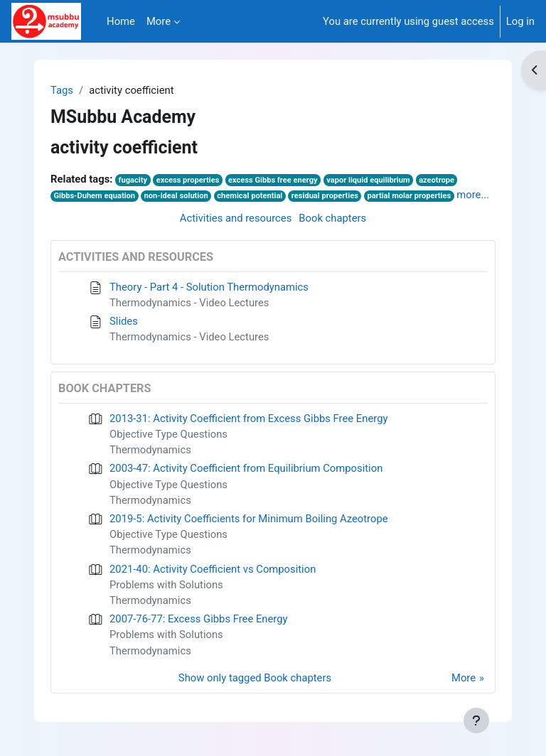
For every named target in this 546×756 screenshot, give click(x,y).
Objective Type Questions (168, 434)
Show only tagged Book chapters (255, 678)
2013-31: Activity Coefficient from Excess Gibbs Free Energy (248, 418)
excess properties (188, 180)
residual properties (325, 196)
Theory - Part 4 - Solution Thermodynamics (209, 287)
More (464, 678)
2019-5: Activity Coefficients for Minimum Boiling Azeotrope (249, 519)
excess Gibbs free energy (273, 180)
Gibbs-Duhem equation (94, 196)
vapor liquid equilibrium (368, 180)
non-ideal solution (176, 196)
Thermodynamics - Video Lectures (189, 303)
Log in (520, 21)
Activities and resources (236, 218)
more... (473, 195)
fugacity (133, 180)
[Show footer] (476, 720)
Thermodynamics (150, 450)
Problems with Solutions (166, 585)
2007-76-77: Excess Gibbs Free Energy (199, 619)
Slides (124, 321)
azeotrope (437, 180)
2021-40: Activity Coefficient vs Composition (213, 569)
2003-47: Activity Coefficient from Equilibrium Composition (246, 468)
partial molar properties (409, 196)
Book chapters (332, 218)
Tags (62, 90)
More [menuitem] (159, 21)
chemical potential (250, 196)
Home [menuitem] (121, 21)
